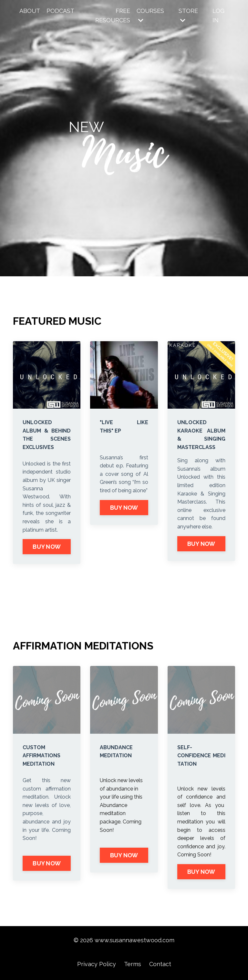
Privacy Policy (97, 964)
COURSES (150, 15)
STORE (188, 15)
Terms (133, 964)
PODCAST (60, 11)
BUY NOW (47, 547)
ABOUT (30, 11)
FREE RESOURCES (113, 15)
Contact (160, 964)
